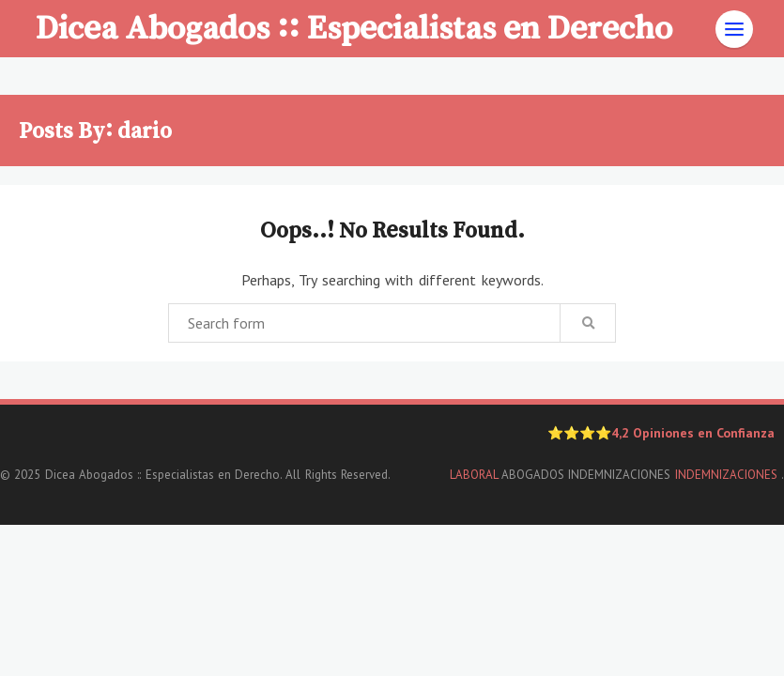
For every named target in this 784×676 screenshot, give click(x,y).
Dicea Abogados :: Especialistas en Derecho (354, 26)
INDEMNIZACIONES (728, 475)
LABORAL (474, 475)
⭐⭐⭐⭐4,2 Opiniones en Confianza (661, 433)
